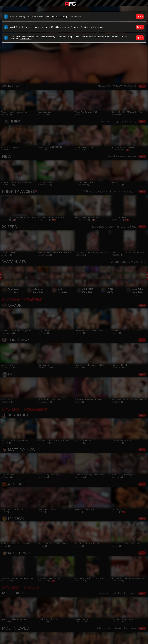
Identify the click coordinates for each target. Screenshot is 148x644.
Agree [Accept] (140, 17)
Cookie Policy (26, 39)
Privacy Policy (61, 17)
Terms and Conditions (80, 27)
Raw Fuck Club (71, 4)
